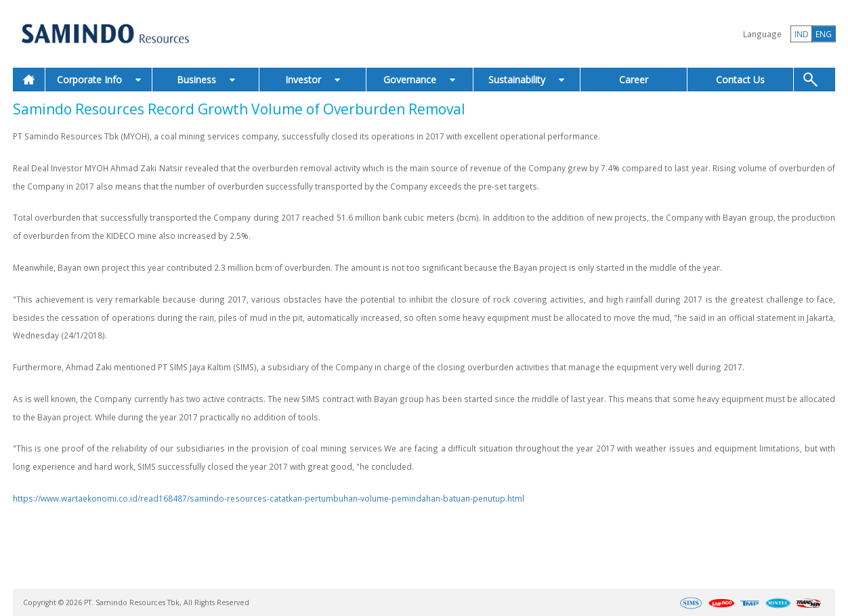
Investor (313, 80)
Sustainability (526, 80)
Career (634, 80)
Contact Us (740, 80)
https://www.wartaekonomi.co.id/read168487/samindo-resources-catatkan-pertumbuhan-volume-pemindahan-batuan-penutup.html (269, 498)
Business (206, 80)
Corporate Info (99, 80)
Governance (419, 80)
